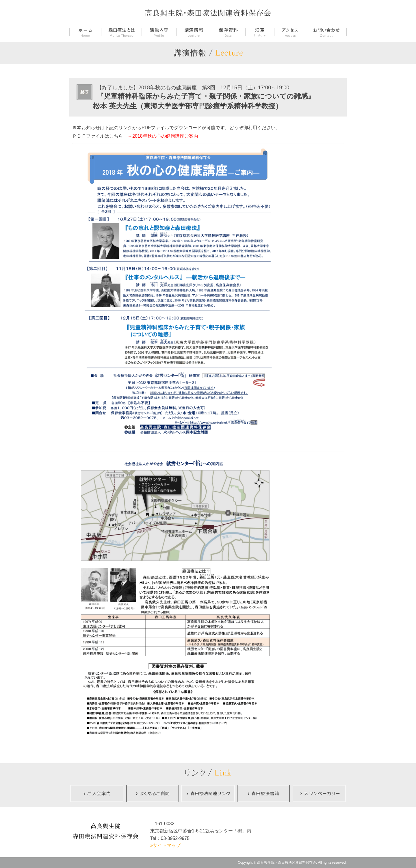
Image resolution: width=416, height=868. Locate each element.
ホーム (85, 33)
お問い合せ (326, 33)
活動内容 (159, 33)
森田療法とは (121, 33)
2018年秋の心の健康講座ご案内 (165, 136)
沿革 (260, 33)
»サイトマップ (165, 845)
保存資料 (228, 33)
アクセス (290, 33)
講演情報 (194, 33)
